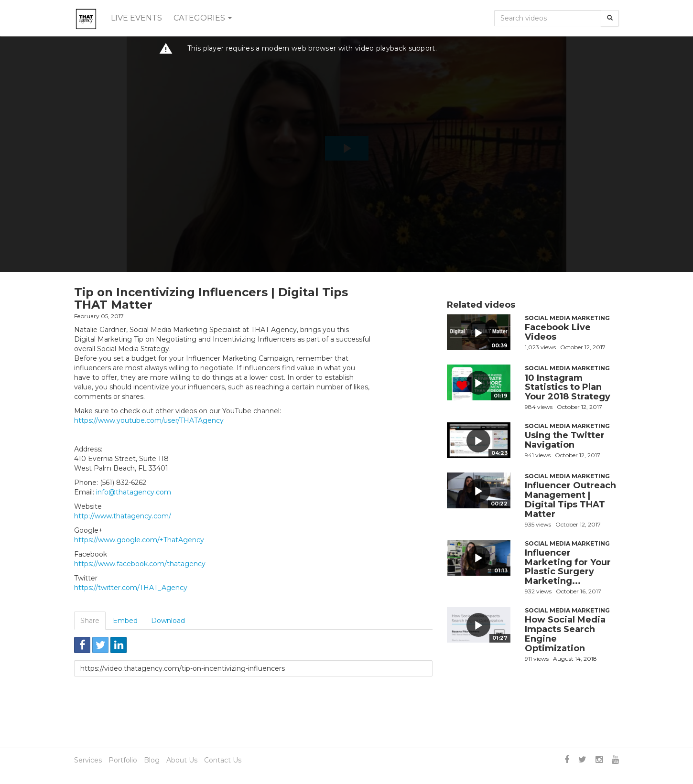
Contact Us (223, 760)
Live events (136, 18)
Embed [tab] (125, 621)
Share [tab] (90, 621)
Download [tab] (168, 621)
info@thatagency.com (134, 492)
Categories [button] (203, 18)
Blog (152, 760)
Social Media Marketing (567, 318)
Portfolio (123, 760)
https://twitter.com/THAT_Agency (131, 588)
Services (88, 760)
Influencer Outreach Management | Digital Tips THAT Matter (570, 499)
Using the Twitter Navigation (565, 440)
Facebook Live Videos (558, 332)
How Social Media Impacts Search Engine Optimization (565, 634)
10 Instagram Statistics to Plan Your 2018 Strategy (568, 387)
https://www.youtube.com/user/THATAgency (149, 420)
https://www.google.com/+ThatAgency (139, 540)
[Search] (610, 18)
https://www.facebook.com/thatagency (140, 564)
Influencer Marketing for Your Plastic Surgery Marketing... (568, 567)
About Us (182, 760)
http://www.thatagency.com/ (123, 516)
